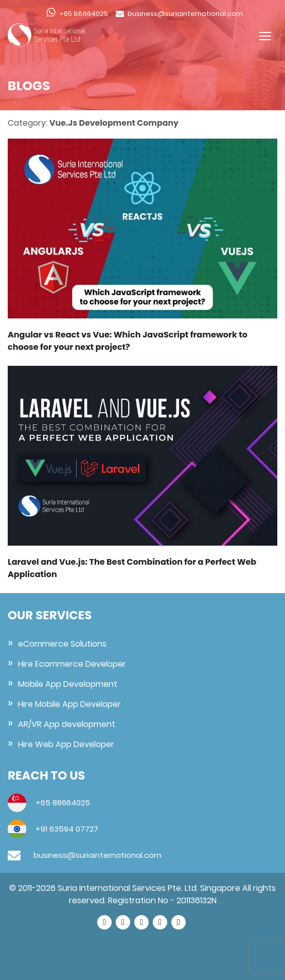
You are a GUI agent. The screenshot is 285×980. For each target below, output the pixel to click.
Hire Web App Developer (66, 744)
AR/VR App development (67, 724)
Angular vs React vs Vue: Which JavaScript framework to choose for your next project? (128, 341)
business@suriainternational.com (185, 14)
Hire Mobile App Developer (69, 704)
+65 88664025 (84, 14)
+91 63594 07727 (66, 829)
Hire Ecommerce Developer (72, 664)
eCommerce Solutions (62, 644)
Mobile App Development (68, 684)
